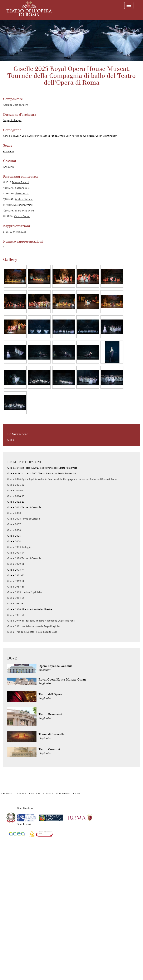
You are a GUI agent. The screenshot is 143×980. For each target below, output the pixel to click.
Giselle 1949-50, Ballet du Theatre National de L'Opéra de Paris (41, 621)
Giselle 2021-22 (16, 485)
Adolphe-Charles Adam (16, 105)
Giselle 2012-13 (16, 502)
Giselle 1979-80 (16, 564)
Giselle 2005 (14, 536)
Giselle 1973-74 (16, 570)
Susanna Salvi (23, 188)
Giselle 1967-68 (16, 587)
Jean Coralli (22, 136)
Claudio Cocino (22, 216)
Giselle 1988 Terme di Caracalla (24, 558)
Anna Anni (9, 151)
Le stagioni (34, 794)
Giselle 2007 (14, 524)
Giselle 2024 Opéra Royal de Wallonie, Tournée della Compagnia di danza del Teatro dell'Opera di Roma (62, 479)
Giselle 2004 (14, 541)
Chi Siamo (7, 794)
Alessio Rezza (22, 194)
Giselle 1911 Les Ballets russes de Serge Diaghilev (34, 626)
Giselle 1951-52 (16, 615)
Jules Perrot (35, 136)
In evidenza (63, 794)
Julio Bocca (89, 136)
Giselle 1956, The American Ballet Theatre (30, 609)
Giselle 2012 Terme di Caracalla (24, 507)
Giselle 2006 (14, 530)
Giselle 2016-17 (16, 491)
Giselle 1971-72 (16, 575)
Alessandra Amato (23, 205)
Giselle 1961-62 (16, 604)
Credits (76, 794)
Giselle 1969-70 (16, 581)
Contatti (48, 794)
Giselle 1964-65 (16, 598)
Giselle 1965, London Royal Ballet (25, 592)
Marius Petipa (50, 136)
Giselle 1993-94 (16, 553)
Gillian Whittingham (106, 136)
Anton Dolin (65, 136)
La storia (21, 794)
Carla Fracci (9, 136)
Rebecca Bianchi (20, 182)
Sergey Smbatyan (12, 120)
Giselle (11, 440)
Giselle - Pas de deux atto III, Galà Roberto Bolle (32, 632)
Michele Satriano (24, 199)
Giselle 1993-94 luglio (19, 547)
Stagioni (45, 670)
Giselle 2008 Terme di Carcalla (24, 519)
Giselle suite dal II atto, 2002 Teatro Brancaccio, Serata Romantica (42, 473)
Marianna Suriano (25, 211)
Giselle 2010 (14, 513)
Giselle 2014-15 (16, 496)
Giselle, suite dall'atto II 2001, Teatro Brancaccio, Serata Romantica (42, 468)
